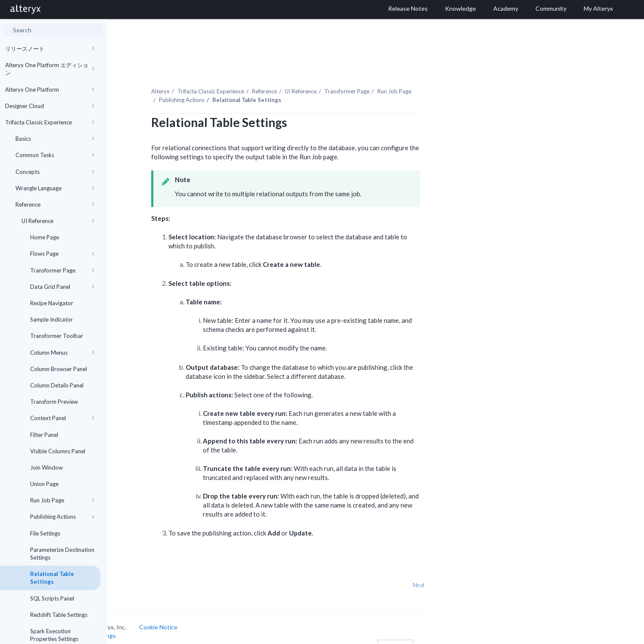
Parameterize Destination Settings (62, 554)
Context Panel (62, 418)
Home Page (45, 237)
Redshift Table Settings (59, 615)
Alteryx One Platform (50, 90)
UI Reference (58, 221)
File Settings (45, 533)
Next (464, 575)
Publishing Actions (62, 517)
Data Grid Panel (62, 287)
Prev (130, 575)
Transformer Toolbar (57, 336)
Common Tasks (55, 155)
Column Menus (62, 353)
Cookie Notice (204, 617)
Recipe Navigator (52, 303)
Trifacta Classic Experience (50, 122)
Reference (55, 204)
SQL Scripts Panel (52, 598)
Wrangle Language (55, 188)
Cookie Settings (140, 625)
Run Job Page (62, 500)
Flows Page (62, 254)
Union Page (44, 484)
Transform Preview (54, 402)
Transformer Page (62, 270)
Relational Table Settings (52, 578)
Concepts (55, 172)
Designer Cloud (50, 106)
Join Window (47, 468)
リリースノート (50, 49)
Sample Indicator (51, 319)
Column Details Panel (57, 385)
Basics (55, 139)
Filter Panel (44, 435)
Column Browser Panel (59, 369)
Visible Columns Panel (58, 451)
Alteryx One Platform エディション (50, 69)
